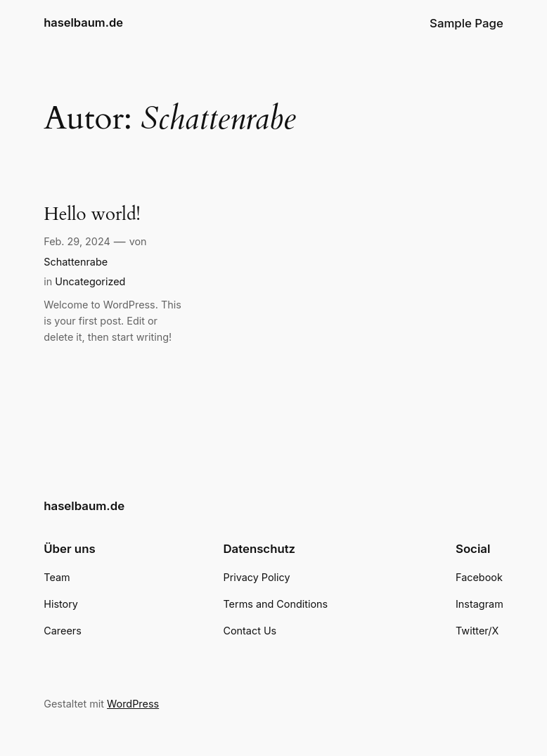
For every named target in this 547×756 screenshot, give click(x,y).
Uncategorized (90, 281)
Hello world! (92, 215)
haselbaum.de (83, 22)
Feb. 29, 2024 (77, 241)
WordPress (133, 704)
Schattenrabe (76, 262)
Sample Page (466, 23)
